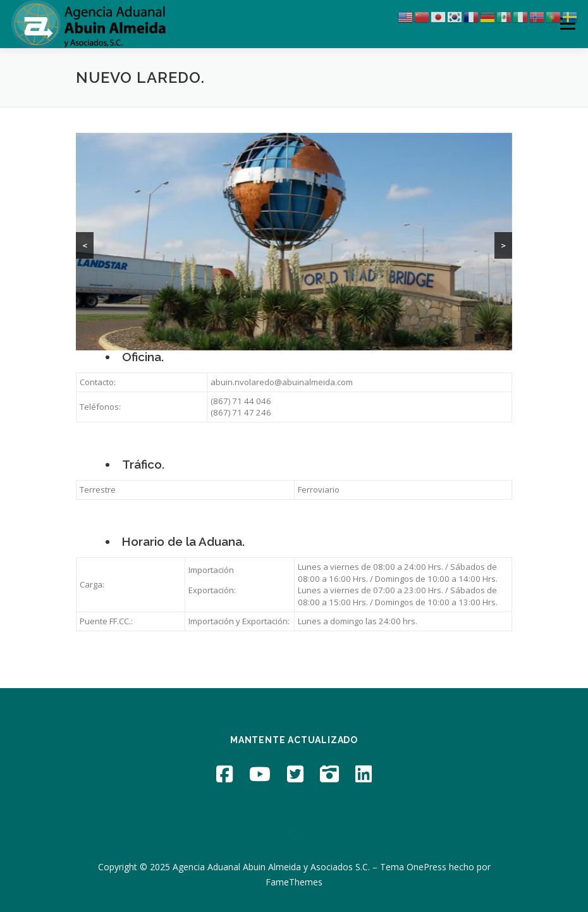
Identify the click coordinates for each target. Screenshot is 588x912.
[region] (294, 242)
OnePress (426, 867)
